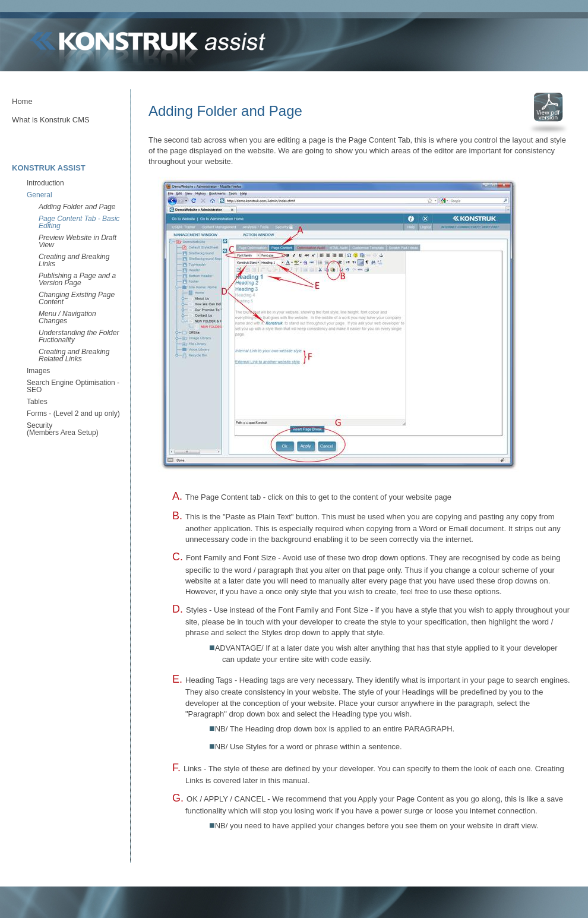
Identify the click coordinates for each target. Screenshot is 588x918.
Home (22, 101)
